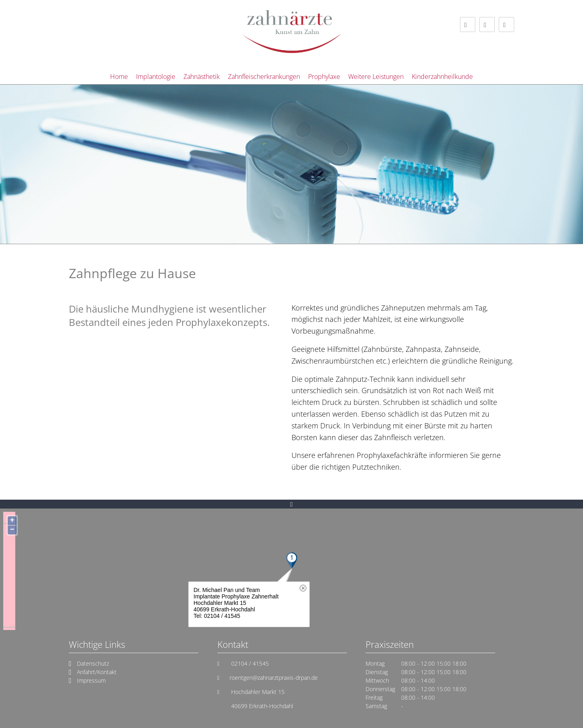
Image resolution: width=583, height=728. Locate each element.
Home (119, 77)
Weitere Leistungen (376, 77)
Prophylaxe (324, 77)
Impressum (91, 680)
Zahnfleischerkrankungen (264, 77)
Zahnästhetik (202, 77)
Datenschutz (93, 663)
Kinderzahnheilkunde (442, 77)
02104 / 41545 (249, 663)
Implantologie (156, 77)
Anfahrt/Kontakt (97, 672)
